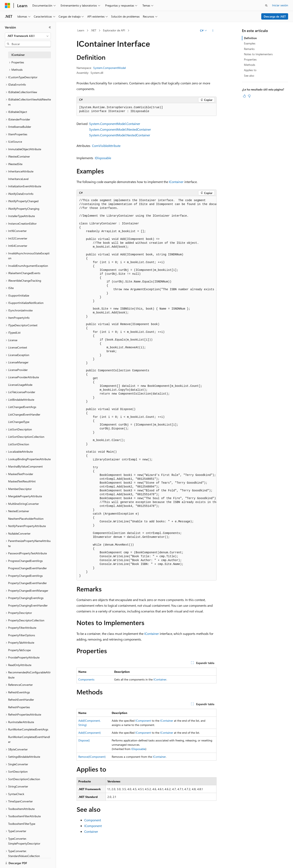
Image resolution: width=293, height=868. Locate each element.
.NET (93, 30)
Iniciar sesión (280, 5)
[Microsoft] (8, 6)
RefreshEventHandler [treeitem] (21, 700)
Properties (250, 59)
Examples (250, 43)
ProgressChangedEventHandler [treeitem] (27, 568)
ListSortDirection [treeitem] (19, 444)
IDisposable (103, 158)
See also (249, 76)
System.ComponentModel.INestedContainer (120, 129)
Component (93, 820)
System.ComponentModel (109, 68)
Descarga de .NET (275, 16)
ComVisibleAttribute (106, 146)
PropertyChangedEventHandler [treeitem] (27, 583)
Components (86, 679)
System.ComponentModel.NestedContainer (120, 135)
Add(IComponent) (90, 733)
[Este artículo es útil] (244, 96)
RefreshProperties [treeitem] (19, 707)
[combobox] (28, 36)
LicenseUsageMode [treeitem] (20, 385)
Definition (250, 38)
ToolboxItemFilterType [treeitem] (22, 824)
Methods (250, 65)
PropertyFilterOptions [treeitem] (22, 635)
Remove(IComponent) (92, 757)
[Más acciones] (213, 31)
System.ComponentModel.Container (115, 124)
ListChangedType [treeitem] (19, 422)
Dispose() (84, 740)
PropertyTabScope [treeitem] (19, 650)
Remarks (249, 49)
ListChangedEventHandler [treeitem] (24, 414)
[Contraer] (50, 27)
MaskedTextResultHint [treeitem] (22, 481)
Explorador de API (114, 30)
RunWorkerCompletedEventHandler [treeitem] (29, 739)
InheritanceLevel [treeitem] (18, 179)
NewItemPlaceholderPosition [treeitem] (26, 519)
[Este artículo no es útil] (249, 96)
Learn (81, 30)
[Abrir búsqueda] (266, 6)
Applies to (250, 70)
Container (91, 831)
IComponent (143, 721)
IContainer (176, 182)
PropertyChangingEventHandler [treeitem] (28, 605)
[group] (146, 388)
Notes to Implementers (258, 54)
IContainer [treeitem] (18, 55)
